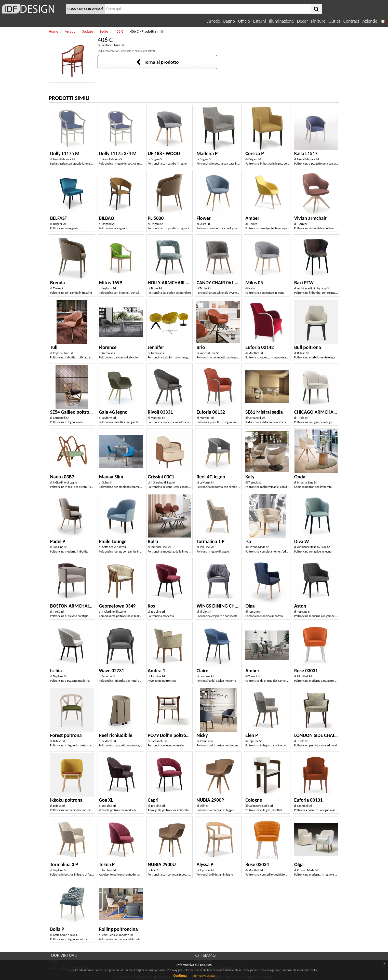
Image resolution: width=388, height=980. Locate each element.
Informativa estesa (203, 976)
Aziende (370, 21)
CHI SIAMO (206, 955)
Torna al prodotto (157, 62)
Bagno (229, 21)
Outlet (334, 21)
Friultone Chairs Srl (112, 45)
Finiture (318, 21)
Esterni (259, 21)
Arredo (214, 21)
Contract (351, 21)
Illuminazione (282, 21)
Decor (303, 21)
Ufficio (244, 21)
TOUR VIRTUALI (63, 955)
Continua (180, 976)
